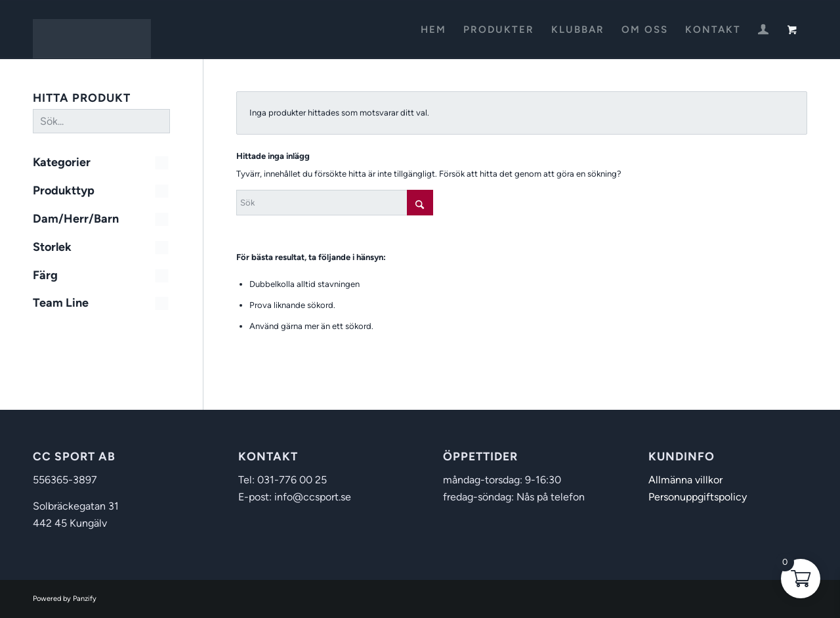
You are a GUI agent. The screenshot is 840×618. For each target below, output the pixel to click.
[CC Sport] (92, 30)
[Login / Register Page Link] (763, 31)
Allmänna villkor (685, 480)
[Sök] (335, 203)
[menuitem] (433, 30)
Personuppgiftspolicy (698, 497)
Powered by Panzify (65, 599)
